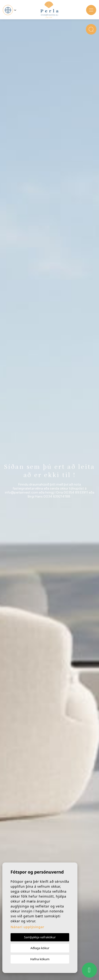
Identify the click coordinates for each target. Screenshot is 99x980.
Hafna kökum (40, 959)
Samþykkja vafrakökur (40, 937)
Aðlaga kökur (40, 948)
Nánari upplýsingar (27, 927)
